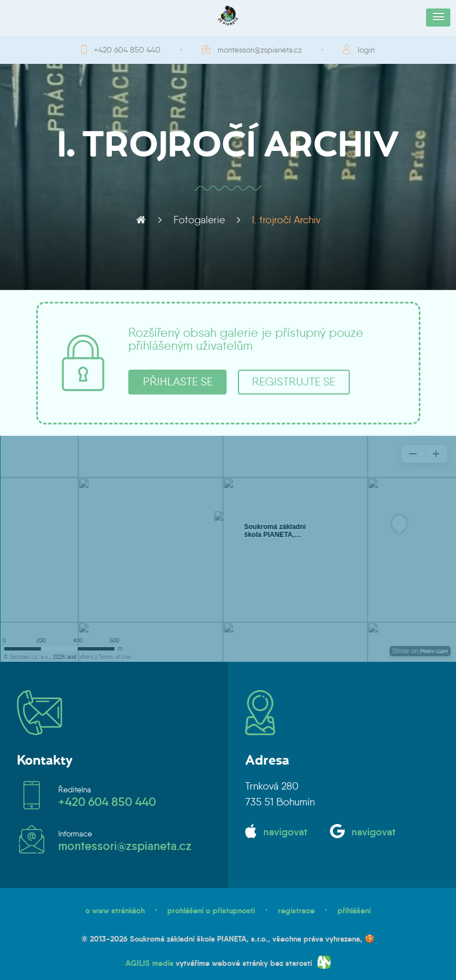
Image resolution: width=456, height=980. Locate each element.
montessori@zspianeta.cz (260, 50)
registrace (296, 910)
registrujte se (294, 381)
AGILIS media (149, 963)
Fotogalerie (199, 220)
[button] (438, 18)
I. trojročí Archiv (286, 220)
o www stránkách (115, 910)
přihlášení (354, 910)
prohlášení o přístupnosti (211, 910)
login (366, 50)
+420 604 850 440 (127, 50)
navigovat (285, 832)
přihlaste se (178, 381)
